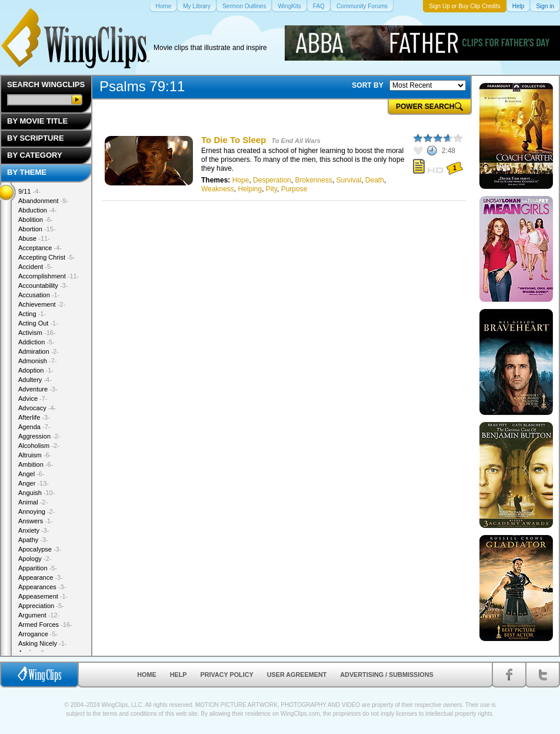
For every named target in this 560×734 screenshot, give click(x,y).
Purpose (294, 189)
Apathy (33, 540)
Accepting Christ (47, 257)
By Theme (27, 172)
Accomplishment (49, 276)
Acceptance (40, 248)
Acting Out (38, 323)
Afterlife (34, 417)
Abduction (37, 210)
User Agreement (297, 675)
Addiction (36, 342)
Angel (31, 474)
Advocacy (37, 408)
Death (375, 180)
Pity (271, 189)
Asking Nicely (43, 643)
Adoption (36, 370)
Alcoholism (39, 446)
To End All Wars (296, 141)
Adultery (35, 380)
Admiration (39, 351)
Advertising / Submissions (386, 675)
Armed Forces (45, 625)
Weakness (218, 189)
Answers (36, 521)
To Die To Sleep (234, 140)
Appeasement (43, 596)
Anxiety (34, 530)
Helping (250, 189)
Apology (35, 559)
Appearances (42, 587)
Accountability (43, 285)
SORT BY (367, 85)
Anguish (36, 493)
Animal (33, 502)
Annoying (36, 512)
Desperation (272, 180)
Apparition (38, 568)
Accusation (39, 295)
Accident (36, 267)
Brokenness (313, 180)
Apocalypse (40, 549)
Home (146, 675)
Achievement (42, 304)
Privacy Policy (227, 675)
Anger (34, 483)
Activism (37, 333)
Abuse (34, 238)
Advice (33, 398)
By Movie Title (37, 121)
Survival (349, 180)
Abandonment (43, 201)
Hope (241, 180)
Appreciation (41, 606)
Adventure (38, 389)
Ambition (36, 464)
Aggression (39, 436)
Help (179, 675)
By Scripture (36, 138)
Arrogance (38, 634)
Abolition (36, 220)
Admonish (37, 361)
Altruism (35, 455)
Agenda (34, 427)
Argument (39, 615)
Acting (32, 314)
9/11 (29, 191)
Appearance (41, 577)
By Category (35, 155)
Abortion (37, 229)
